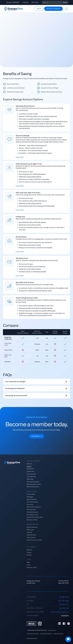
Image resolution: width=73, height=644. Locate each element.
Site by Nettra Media (32, 638)
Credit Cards (31, 471)
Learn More (20, 157)
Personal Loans (31, 510)
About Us (29, 550)
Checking (29, 464)
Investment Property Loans (35, 517)
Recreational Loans (32, 515)
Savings (29, 466)
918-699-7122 (64, 604)
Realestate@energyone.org (60, 612)
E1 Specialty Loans (32, 512)
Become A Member (32, 527)
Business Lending (32, 520)
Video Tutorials (31, 537)
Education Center (32, 567)
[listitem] (36, 382)
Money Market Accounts (34, 484)
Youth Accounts (31, 474)
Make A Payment (32, 499)
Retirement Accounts (33, 487)
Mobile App (30, 479)
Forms (29, 565)
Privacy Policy (52, 630)
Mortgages (30, 497)
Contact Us (25, 2)
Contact (29, 552)
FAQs (28, 562)
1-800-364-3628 (63, 601)
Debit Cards (30, 469)
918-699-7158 (64, 608)
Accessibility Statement (46, 634)
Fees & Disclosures (58, 634)
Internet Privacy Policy (33, 634)
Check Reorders (31, 535)
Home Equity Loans (32, 502)
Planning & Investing (33, 482)
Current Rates (31, 494)
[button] (66, 9)
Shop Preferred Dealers (34, 507)
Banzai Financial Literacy (34, 540)
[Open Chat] (68, 639)
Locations (30, 532)
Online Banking (31, 476)
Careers (29, 555)
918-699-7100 (64, 597)
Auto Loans (30, 504)
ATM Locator (35, 2)
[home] (13, 9)
